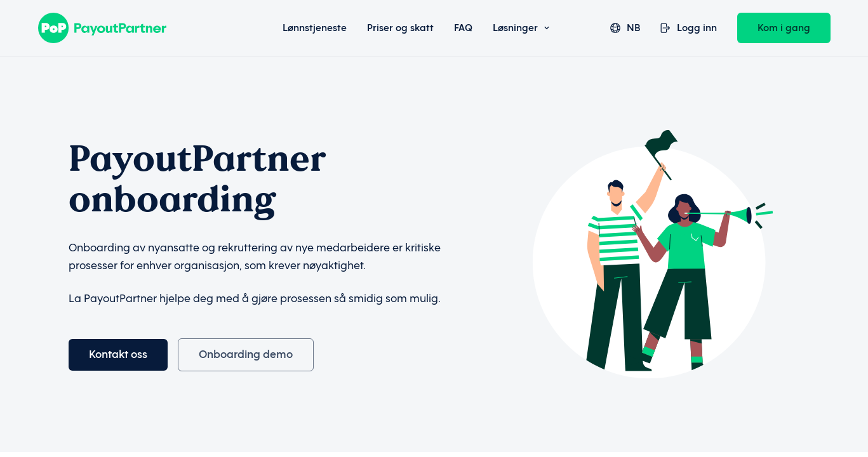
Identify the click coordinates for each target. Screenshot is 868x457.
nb (625, 28)
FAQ (463, 28)
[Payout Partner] (135, 28)
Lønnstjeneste (315, 28)
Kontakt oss (118, 354)
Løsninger (521, 28)
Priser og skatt (400, 28)
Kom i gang (784, 28)
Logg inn (689, 28)
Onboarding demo (246, 354)
